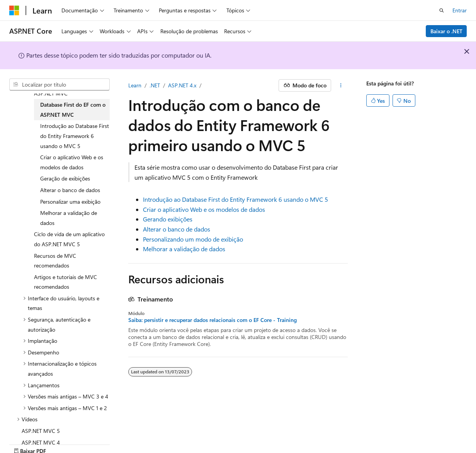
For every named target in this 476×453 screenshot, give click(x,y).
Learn (135, 85)
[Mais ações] (341, 85)
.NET (155, 85)
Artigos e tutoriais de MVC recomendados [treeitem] (65, 282)
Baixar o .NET (446, 31)
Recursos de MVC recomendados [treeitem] (55, 261)
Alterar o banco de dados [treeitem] (70, 190)
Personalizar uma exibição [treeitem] (70, 202)
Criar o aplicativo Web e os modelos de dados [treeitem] (72, 162)
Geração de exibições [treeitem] (65, 178)
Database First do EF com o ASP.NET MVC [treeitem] (73, 110)
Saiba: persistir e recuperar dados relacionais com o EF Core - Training (212, 320)
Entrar (460, 10)
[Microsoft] (14, 10)
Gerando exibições (168, 219)
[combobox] (59, 85)
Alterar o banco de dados (177, 229)
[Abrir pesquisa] (442, 10)
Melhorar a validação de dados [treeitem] (69, 218)
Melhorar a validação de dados (184, 249)
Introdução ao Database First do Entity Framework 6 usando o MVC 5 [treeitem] (75, 136)
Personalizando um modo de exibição (193, 239)
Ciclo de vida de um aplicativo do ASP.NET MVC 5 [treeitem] (69, 239)
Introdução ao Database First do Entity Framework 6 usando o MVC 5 (235, 199)
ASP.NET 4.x (182, 85)
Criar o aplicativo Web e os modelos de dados (204, 209)
